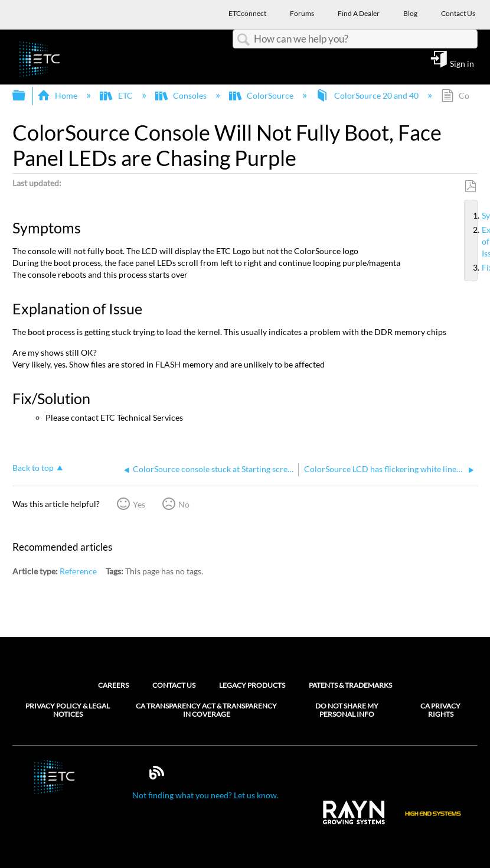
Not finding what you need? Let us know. (205, 795)
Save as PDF (470, 186)
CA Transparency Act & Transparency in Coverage (206, 710)
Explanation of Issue (477, 242)
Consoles (182, 95)
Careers (113, 685)
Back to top (33, 468)
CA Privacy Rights (440, 710)
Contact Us (174, 685)
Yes (139, 504)
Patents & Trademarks (350, 685)
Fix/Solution (477, 268)
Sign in (462, 63)
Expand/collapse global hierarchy (27, 96)
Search (243, 40)
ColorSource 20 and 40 (368, 95)
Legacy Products (252, 685)
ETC (117, 95)
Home (58, 95)
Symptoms (477, 216)
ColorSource (262, 95)
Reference (78, 571)
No (184, 504)
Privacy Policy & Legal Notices (68, 710)
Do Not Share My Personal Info (347, 710)
